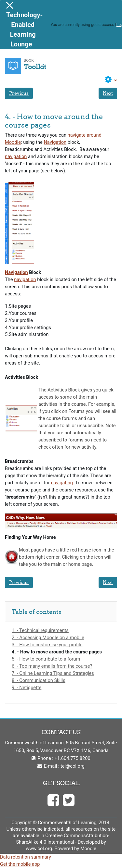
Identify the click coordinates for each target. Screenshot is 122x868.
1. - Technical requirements (40, 630)
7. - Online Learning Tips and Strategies (53, 673)
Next (108, 93)
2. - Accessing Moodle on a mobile (48, 638)
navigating (62, 483)
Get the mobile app (20, 864)
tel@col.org (73, 766)
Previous (19, 93)
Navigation (55, 142)
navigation (16, 156)
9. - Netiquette (27, 688)
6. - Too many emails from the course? (52, 666)
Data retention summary (26, 857)
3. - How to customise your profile (47, 645)
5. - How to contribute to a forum (46, 659)
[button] (111, 80)
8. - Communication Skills (39, 680)
